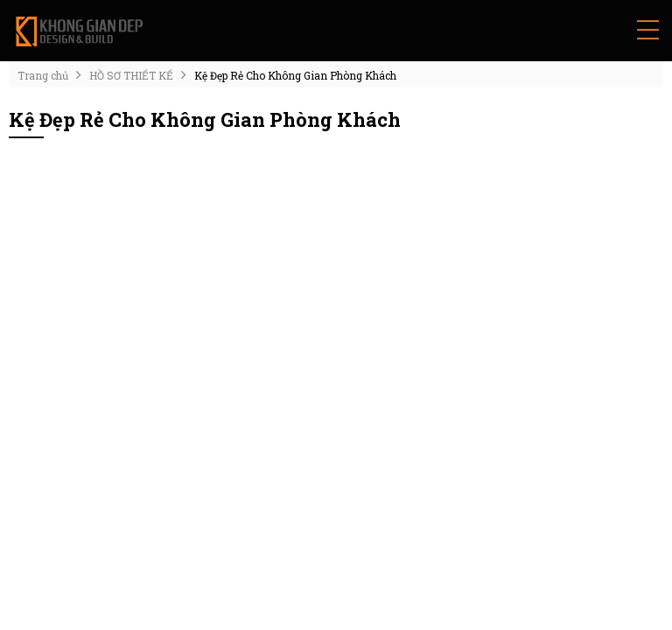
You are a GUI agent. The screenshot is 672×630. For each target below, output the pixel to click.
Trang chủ (43, 75)
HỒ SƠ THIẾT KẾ (131, 75)
